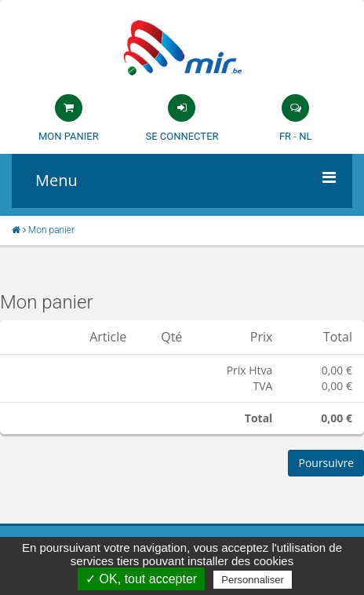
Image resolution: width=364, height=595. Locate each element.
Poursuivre (326, 463)
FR (285, 136)
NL (305, 136)
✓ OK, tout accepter (141, 579)
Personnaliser (253, 580)
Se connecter (182, 136)
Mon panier (69, 136)
